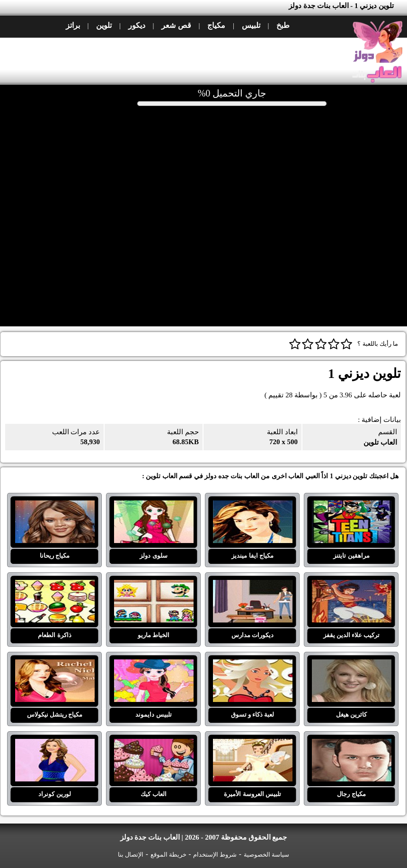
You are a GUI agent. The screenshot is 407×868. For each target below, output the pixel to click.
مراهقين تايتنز (352, 506)
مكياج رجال (352, 745)
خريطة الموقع (168, 855)
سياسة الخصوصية (266, 855)
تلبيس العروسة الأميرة (253, 745)
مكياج (216, 25)
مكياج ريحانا (55, 506)
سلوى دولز (154, 506)
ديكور (137, 25)
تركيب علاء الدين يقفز (352, 586)
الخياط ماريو (154, 586)
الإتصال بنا (131, 855)
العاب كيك (154, 745)
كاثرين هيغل (352, 665)
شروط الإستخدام (215, 855)
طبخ (283, 25)
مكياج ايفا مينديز (253, 506)
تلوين (104, 25)
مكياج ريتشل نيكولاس (55, 665)
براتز (73, 25)
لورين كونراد (55, 745)
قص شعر (176, 25)
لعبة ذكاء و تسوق (253, 665)
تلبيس (251, 25)
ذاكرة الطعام (55, 586)
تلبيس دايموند (154, 665)
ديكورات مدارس (253, 586)
